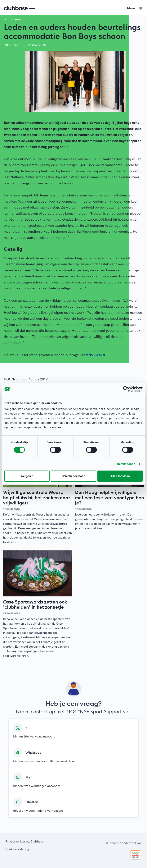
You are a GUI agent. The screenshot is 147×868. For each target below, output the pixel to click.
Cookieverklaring (17, 849)
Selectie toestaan (74, 476)
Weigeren (27, 476)
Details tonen (126, 464)
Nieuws (16, 19)
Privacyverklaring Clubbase (24, 841)
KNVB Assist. (96, 355)
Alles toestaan (120, 476)
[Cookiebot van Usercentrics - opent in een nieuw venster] (126, 389)
